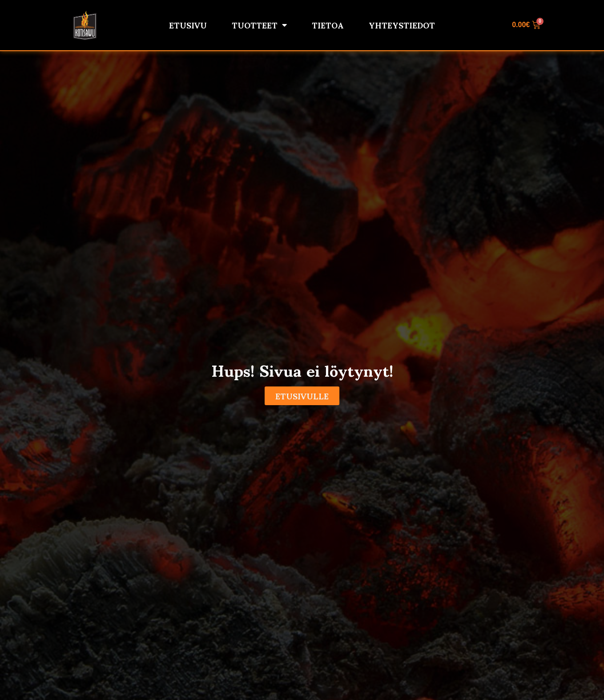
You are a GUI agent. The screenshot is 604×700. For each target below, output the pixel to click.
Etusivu (188, 25)
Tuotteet (259, 25)
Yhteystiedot (402, 25)
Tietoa (328, 25)
